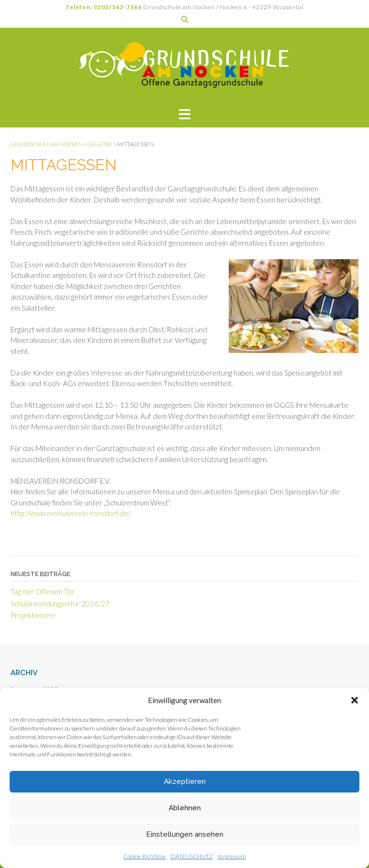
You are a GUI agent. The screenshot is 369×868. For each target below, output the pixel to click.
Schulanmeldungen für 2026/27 (60, 604)
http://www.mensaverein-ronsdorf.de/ (71, 513)
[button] (355, 700)
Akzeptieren (185, 781)
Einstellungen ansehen (185, 834)
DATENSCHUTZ (192, 856)
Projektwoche (33, 615)
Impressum (232, 856)
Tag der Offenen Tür (43, 591)
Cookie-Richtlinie (145, 856)
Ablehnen (185, 808)
